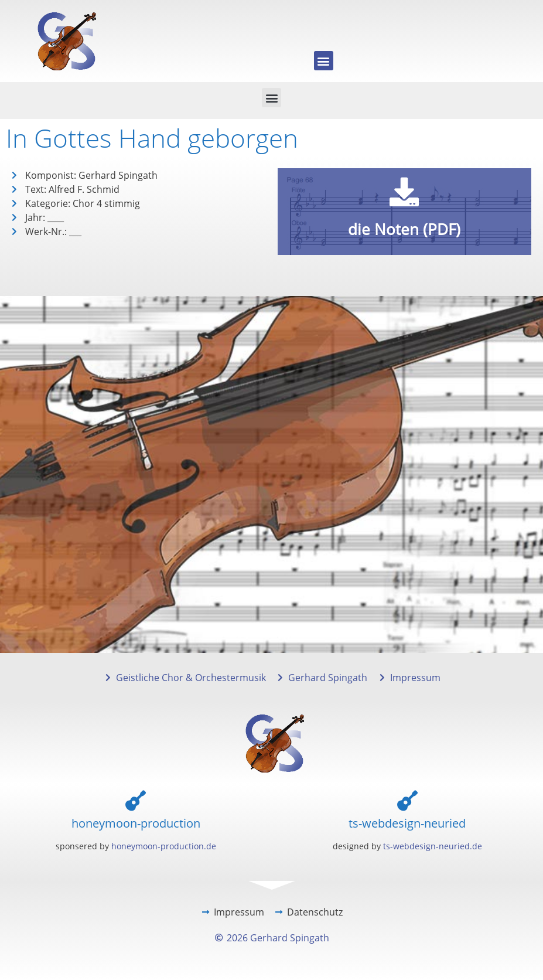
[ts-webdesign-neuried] (407, 800)
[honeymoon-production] (136, 800)
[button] (324, 61)
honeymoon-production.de (164, 846)
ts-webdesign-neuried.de (433, 846)
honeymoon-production (136, 823)
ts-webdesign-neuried (407, 823)
